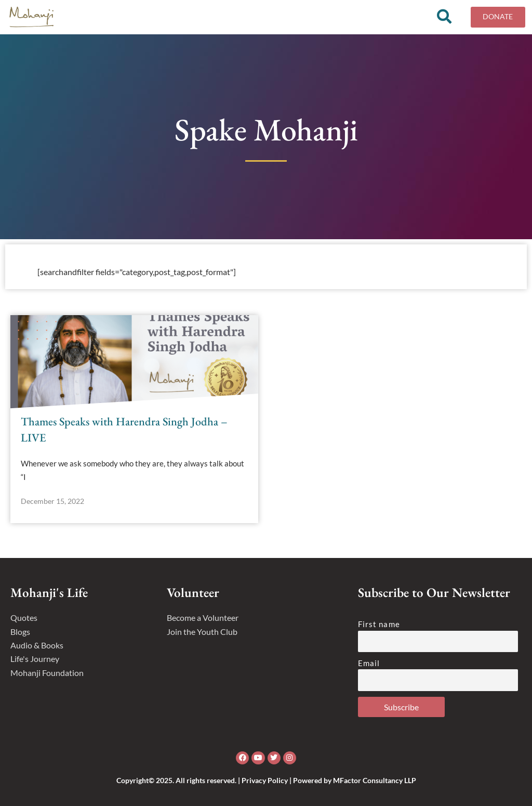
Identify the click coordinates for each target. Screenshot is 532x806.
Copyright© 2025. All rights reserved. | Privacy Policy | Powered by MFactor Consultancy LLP (266, 780)
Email (369, 663)
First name (379, 624)
